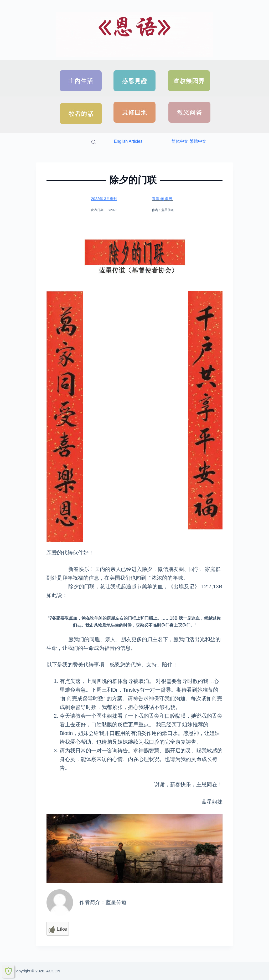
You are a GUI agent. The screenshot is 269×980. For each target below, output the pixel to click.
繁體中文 (198, 141)
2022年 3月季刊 (104, 199)
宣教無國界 (163, 199)
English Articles (128, 141)
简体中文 (180, 141)
